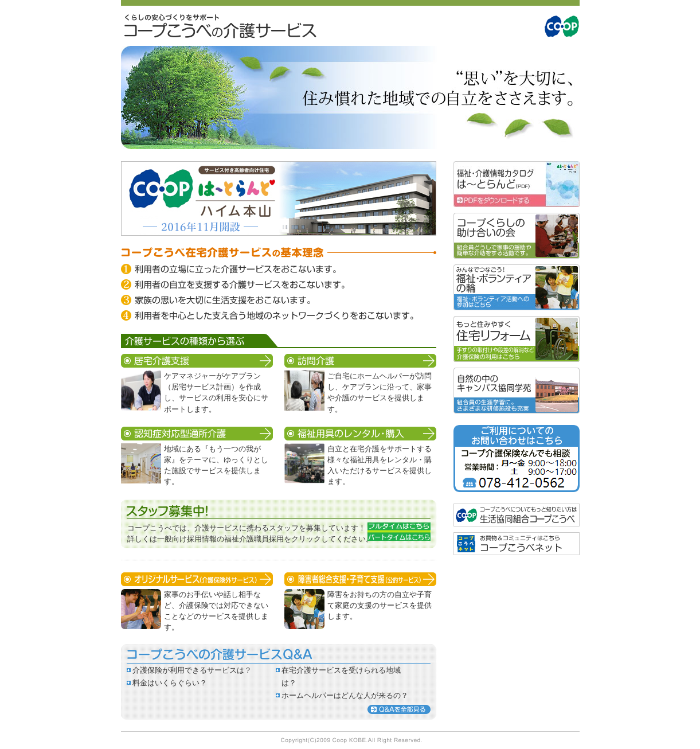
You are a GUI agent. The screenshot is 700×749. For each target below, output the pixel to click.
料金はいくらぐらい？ (170, 683)
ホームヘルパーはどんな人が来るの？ (345, 695)
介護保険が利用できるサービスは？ (192, 670)
